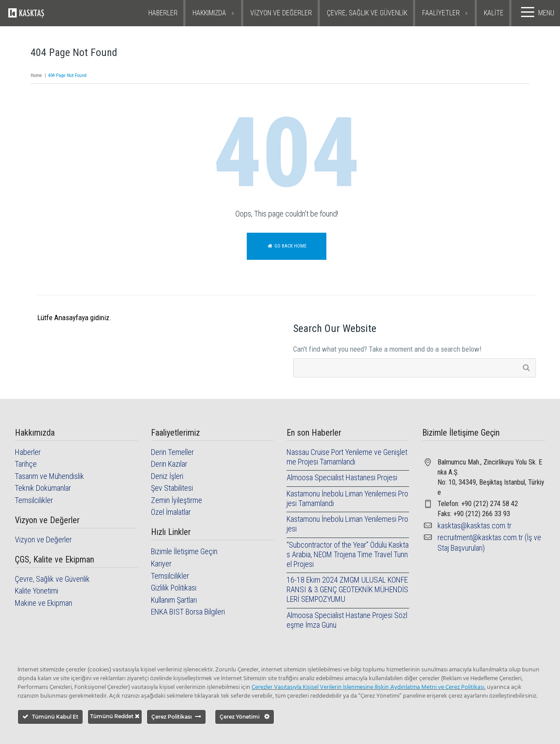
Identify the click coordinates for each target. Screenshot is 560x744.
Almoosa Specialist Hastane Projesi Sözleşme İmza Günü (347, 620)
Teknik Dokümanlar (43, 488)
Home (36, 75)
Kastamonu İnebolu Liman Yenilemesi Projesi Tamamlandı (347, 498)
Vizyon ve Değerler (43, 540)
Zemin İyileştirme (177, 500)
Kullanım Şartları (174, 600)
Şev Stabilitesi (172, 488)
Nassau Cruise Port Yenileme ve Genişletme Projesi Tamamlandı (347, 457)
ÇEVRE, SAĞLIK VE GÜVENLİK (367, 13)
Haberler (28, 452)
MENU (536, 12)
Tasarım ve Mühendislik (49, 476)
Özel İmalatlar (171, 512)
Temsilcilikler (34, 500)
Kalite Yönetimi (37, 591)
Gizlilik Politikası (174, 588)
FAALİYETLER (441, 13)
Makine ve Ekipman (44, 603)
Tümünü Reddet (115, 716)
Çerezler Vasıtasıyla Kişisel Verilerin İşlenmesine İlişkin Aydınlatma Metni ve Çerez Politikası (368, 687)
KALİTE (494, 13)
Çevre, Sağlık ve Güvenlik (52, 579)
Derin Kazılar (169, 464)
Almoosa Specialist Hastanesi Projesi (342, 477)
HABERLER (163, 13)
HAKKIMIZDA (209, 13)
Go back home (287, 246)
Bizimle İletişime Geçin (184, 551)
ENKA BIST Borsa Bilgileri (188, 612)
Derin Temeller (172, 452)
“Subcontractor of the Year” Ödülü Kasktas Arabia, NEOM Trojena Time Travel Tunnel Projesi (348, 554)
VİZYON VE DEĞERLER (281, 13)
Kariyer (161, 564)
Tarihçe (26, 464)
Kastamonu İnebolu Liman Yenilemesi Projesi (347, 524)
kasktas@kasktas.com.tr (474, 526)
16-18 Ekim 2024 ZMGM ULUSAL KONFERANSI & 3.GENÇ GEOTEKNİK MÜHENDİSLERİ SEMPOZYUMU (347, 589)
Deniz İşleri (167, 476)
